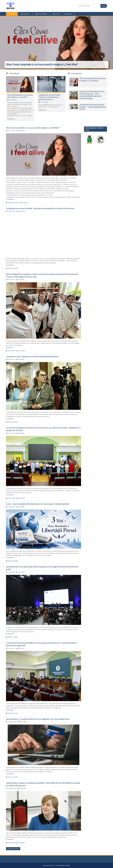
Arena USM (11, 351)
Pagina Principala (23, 203)
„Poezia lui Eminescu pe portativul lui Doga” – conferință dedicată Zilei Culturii (92, 107)
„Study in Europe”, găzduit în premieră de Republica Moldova (32, 357)
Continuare (11, 119)
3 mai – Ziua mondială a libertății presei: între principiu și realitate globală (37, 504)
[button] (56, 43)
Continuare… (10, 199)
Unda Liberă (22, 131)
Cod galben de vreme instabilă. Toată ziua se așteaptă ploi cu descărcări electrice (49, 97)
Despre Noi (68, 14)
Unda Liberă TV (25, 14)
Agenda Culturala (13, 203)
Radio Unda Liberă (41, 14)
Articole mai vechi (13, 849)
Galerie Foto (56, 14)
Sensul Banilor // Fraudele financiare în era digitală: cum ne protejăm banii (38, 719)
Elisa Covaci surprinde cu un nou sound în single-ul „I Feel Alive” (33, 128)
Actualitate (12, 14)
